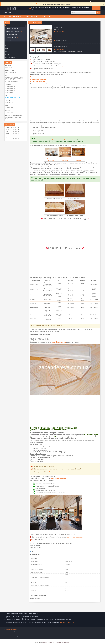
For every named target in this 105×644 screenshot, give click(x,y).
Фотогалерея (9, 43)
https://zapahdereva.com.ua (13, 97)
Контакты (34, 17)
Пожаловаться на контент (48, 642)
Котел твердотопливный (14, 31)
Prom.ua (60, 641)
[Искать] (98, 13)
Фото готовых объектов (12, 632)
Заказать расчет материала (13, 634)
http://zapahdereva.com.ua (67, 622)
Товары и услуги (17, 17)
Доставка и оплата (45, 17)
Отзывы (7, 54)
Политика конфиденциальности (63, 642)
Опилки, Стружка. (12, 37)
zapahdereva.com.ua (67, 66)
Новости (8, 46)
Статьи (7, 49)
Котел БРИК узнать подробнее (13, 636)
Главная (8, 17)
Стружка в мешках (12, 34)
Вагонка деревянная (13, 29)
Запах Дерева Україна (13, 40)
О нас (28, 17)
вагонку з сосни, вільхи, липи (58, 139)
